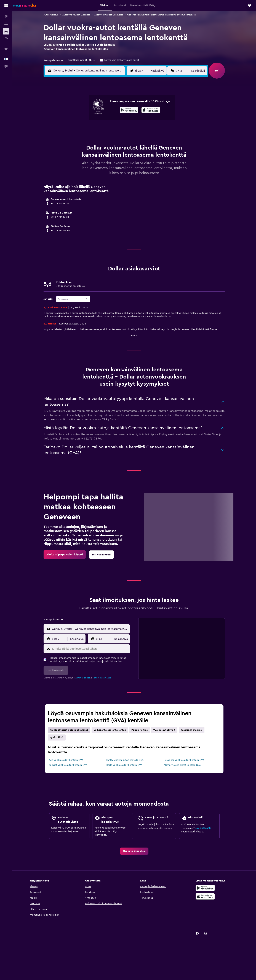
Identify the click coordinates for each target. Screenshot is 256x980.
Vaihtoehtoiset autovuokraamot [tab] (69, 730)
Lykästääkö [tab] (57, 737)
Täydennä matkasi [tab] (192, 730)
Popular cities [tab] (139, 730)
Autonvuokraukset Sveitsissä (76, 15)
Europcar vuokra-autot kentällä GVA (184, 760)
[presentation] (151, 110)
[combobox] (54, 60)
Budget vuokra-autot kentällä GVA (68, 765)
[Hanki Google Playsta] (129, 111)
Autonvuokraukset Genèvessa (109, 15)
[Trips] (6, 49)
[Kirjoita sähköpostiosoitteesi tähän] (90, 649)
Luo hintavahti (202, 828)
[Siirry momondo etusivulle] (24, 5)
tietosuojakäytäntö (102, 678)
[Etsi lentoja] (6, 16)
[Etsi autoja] (6, 31)
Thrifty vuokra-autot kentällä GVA (125, 760)
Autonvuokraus (51, 15)
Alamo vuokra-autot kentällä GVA (182, 765)
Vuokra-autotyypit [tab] (164, 730)
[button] (6, 6)
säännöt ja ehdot (82, 678)
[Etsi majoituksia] (6, 24)
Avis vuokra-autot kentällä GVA (66, 760)
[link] (65, 555)
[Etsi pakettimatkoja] (6, 39)
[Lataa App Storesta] (151, 111)
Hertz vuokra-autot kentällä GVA (124, 765)
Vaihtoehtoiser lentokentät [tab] (110, 730)
